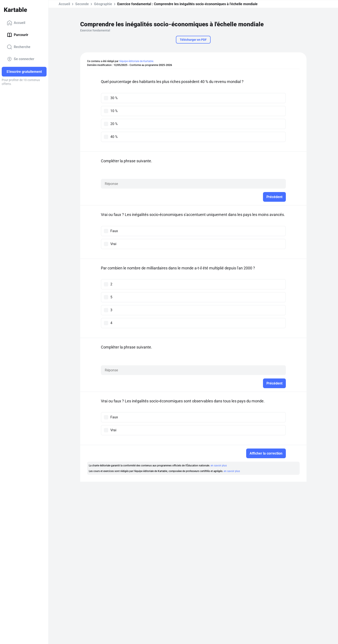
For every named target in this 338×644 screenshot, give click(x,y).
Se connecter (21, 59)
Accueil (16, 23)
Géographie (103, 4)
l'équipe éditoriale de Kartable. (136, 61)
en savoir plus (219, 466)
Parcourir (18, 35)
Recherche (19, 47)
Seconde (82, 4)
